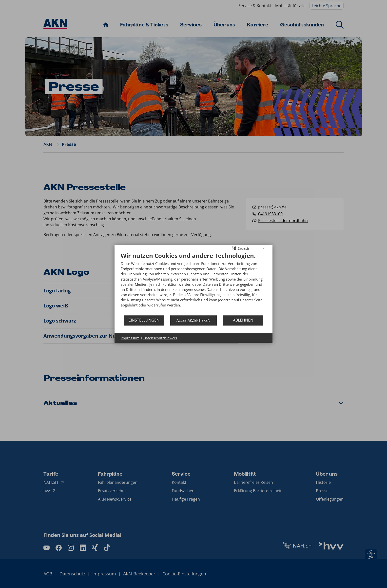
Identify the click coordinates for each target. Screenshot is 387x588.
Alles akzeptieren (193, 320)
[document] (193, 283)
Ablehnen (243, 320)
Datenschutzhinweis (160, 338)
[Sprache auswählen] (234, 248)
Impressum (130, 338)
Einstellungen (144, 320)
